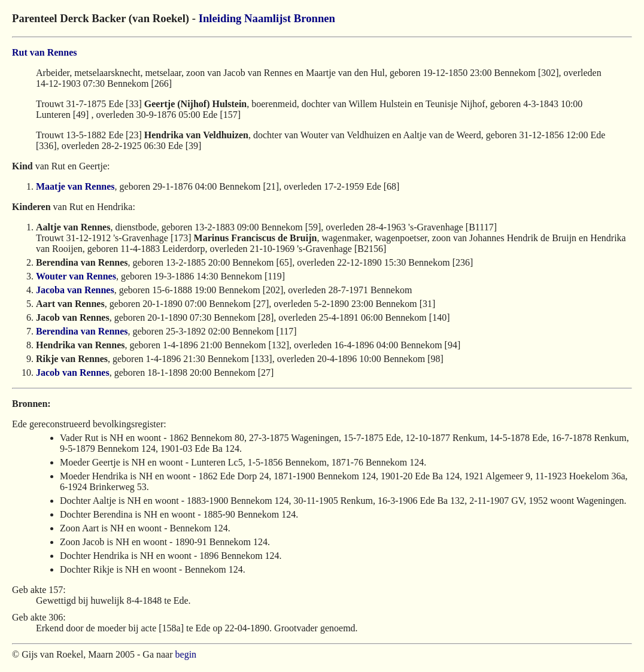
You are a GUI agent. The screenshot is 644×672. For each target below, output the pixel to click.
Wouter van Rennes (76, 276)
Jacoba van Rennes (75, 290)
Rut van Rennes (44, 52)
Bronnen (315, 18)
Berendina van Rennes (82, 331)
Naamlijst (268, 18)
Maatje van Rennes (75, 186)
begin (186, 654)
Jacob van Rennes (73, 373)
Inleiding (220, 18)
